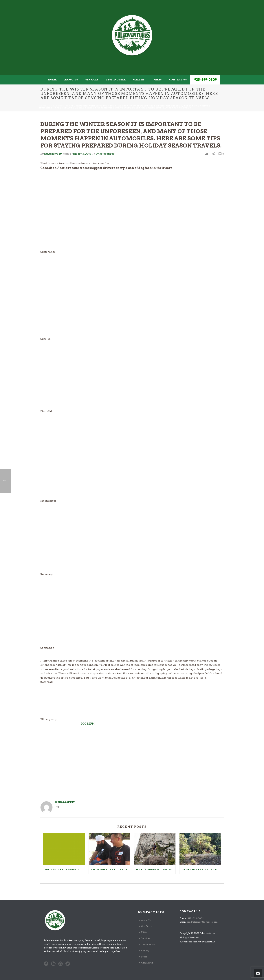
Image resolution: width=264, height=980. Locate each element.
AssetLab (210, 942)
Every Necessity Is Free (201, 869)
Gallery (140, 80)
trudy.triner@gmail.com (202, 922)
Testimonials (147, 945)
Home (52, 80)
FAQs (143, 932)
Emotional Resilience (109, 869)
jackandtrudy (53, 154)
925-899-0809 (205, 80)
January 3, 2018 (81, 154)
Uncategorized (59, 106)
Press (157, 80)
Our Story (145, 926)
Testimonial (116, 80)
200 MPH (88, 724)
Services (92, 80)
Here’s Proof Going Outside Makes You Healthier (156, 869)
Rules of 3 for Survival (64, 869)
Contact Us (178, 80)
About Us (71, 80)
